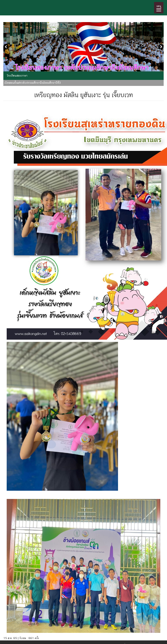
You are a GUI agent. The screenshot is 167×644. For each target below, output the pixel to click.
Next (160, 47)
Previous (7, 47)
